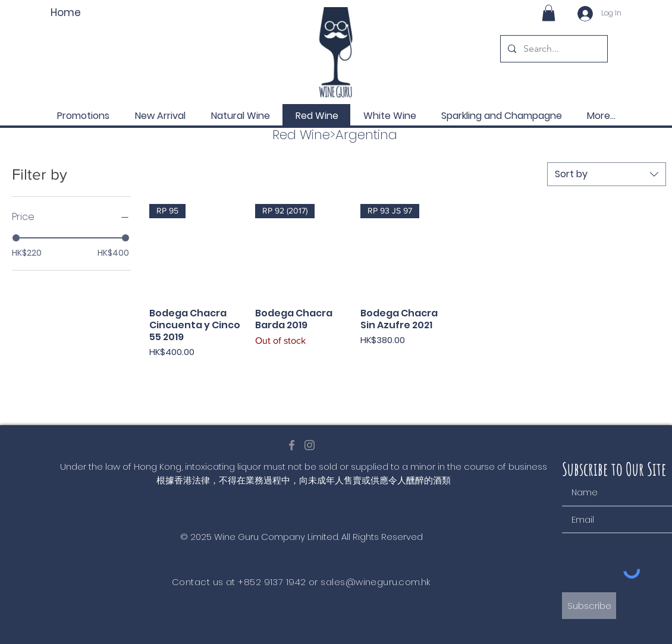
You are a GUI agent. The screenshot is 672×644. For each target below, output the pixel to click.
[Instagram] (310, 445)
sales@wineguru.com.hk (375, 582)
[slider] (16, 238)
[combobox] (607, 174)
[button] (549, 13)
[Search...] (553, 49)
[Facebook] (292, 445)
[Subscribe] (589, 606)
